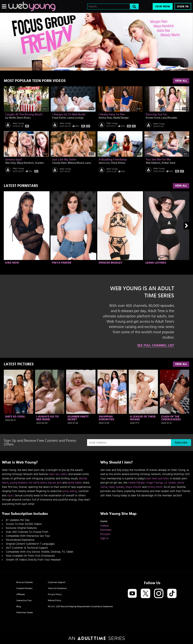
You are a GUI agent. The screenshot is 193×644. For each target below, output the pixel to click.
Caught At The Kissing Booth (24, 114)
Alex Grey (10, 163)
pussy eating (70, 491)
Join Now (163, 7)
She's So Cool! (15, 417)
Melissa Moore (76, 163)
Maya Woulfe (133, 487)
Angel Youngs (155, 483)
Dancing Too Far (156, 114)
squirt (10, 496)
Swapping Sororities (106, 418)
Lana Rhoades (169, 118)
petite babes (75, 483)
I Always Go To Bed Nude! (69, 114)
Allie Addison (153, 163)
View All (181, 81)
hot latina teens (38, 483)
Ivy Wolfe (10, 118)
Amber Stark (168, 163)
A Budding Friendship (113, 160)
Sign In (183, 7)
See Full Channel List (156, 346)
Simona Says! (14, 160)
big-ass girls (55, 483)
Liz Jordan (170, 483)
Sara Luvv (104, 163)
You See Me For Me (158, 160)
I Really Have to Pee (112, 114)
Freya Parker (59, 118)
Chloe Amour (118, 163)
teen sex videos (58, 474)
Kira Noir (12, 263)
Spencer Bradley (111, 263)
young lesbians (18, 483)
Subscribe (181, 443)
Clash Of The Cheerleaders (171, 418)
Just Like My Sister (64, 160)
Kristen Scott (153, 118)
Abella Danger (121, 118)
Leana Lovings (75, 118)
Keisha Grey (105, 118)
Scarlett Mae (42, 163)
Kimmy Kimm (155, 487)
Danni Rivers (24, 118)
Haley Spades (116, 487)
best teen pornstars (158, 479)
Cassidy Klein (59, 163)
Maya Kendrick (25, 163)
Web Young (18, 123)
